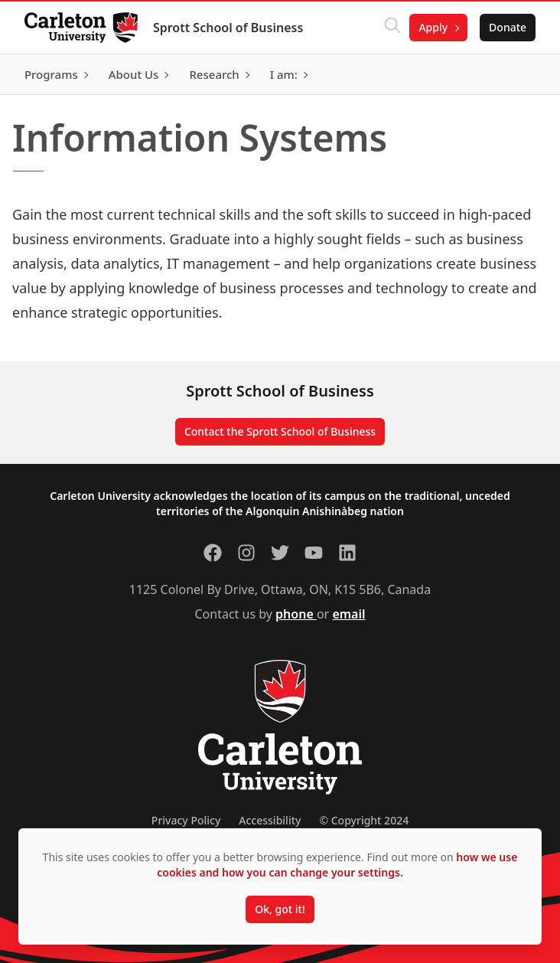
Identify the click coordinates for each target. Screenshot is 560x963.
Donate (508, 27)
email (348, 614)
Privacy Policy (186, 820)
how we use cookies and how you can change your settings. (337, 865)
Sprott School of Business (228, 28)
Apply (433, 27)
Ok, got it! (280, 909)
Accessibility (270, 820)
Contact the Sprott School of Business (280, 431)
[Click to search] (392, 28)
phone (296, 614)
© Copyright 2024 (364, 820)
